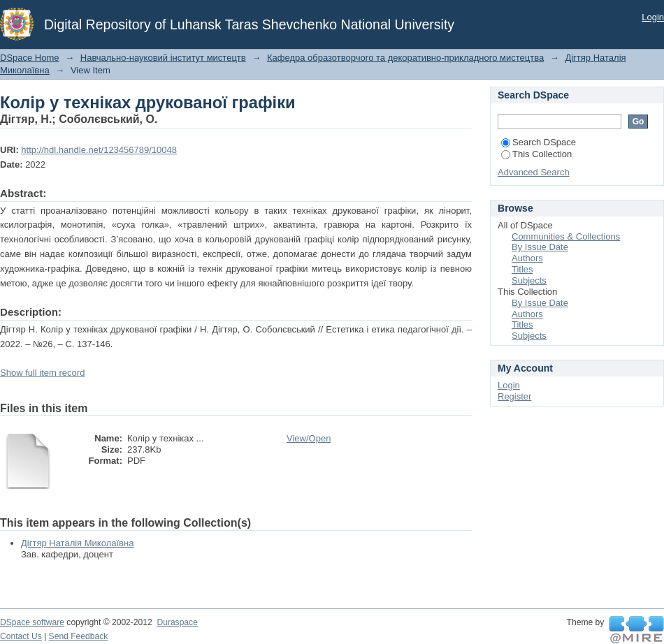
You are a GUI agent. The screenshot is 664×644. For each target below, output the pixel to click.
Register (514, 396)
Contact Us (21, 636)
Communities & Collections (566, 236)
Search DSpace (539, 142)
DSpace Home (30, 58)
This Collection (536, 154)
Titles (522, 269)
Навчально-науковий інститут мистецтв (163, 58)
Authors (527, 258)
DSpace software (32, 622)
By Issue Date (540, 247)
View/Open (309, 438)
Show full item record (42, 373)
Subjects (529, 280)
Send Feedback (79, 636)
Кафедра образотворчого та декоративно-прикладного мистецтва (405, 58)
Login (653, 17)
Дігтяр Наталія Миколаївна (77, 543)
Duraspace (177, 622)
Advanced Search (534, 172)
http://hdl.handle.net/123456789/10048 (99, 150)
